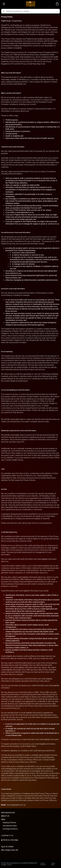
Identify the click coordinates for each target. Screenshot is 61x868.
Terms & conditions (43, 864)
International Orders (10, 826)
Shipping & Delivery (9, 823)
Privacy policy (53, 864)
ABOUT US (5, 816)
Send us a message (10, 840)
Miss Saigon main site (10, 850)
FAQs (3, 819)
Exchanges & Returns (10, 829)
